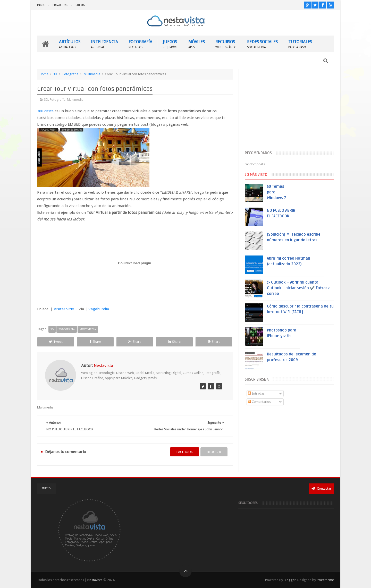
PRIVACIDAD (61, 5)
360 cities (45, 111)
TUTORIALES (300, 44)
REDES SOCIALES (262, 44)
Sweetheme (325, 580)
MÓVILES (197, 44)
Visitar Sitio (64, 309)
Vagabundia (99, 309)
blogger (214, 452)
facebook (185, 452)
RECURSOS (226, 44)
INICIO (41, 5)
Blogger (290, 580)
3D (55, 74)
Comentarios (259, 402)
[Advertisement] (289, 109)
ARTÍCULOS (70, 44)
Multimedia (92, 74)
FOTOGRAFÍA (140, 44)
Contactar (321, 488)
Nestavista (95, 580)
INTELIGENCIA (104, 44)
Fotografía (70, 74)
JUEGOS (170, 44)
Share (95, 342)
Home (44, 74)
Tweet (56, 342)
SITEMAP (81, 5)
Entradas (256, 393)
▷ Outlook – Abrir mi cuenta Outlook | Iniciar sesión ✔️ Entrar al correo (299, 288)
